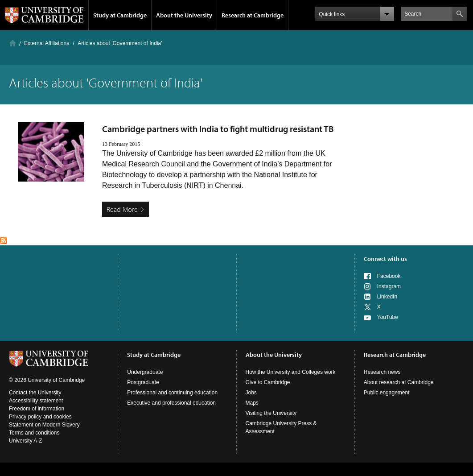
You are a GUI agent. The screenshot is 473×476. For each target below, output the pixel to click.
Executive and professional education (171, 403)
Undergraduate (145, 372)
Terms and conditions (34, 433)
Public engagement (387, 393)
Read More (122, 209)
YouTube (388, 317)
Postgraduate (143, 382)
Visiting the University (271, 413)
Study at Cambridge (120, 15)
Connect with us (385, 259)
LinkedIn (387, 297)
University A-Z (26, 441)
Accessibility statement (36, 401)
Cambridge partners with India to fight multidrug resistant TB (218, 129)
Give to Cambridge (268, 382)
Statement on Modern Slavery (44, 425)
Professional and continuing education (172, 393)
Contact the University (35, 393)
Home (13, 43)
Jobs (251, 393)
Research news (382, 372)
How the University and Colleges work (291, 372)
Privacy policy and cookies (40, 417)
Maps (252, 403)
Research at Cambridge (253, 15)
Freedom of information (37, 409)
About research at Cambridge (399, 382)
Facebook (389, 276)
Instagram (389, 286)
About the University (184, 15)
